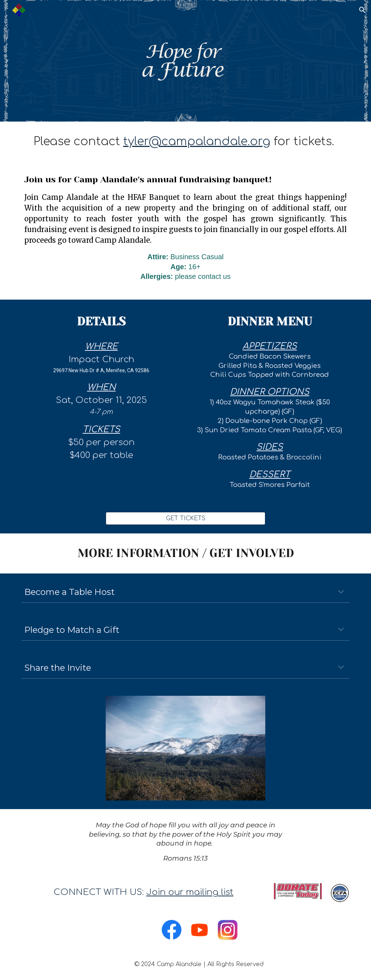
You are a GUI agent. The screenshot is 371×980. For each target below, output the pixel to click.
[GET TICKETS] (186, 518)
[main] (185, 142)
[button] (362, 10)
